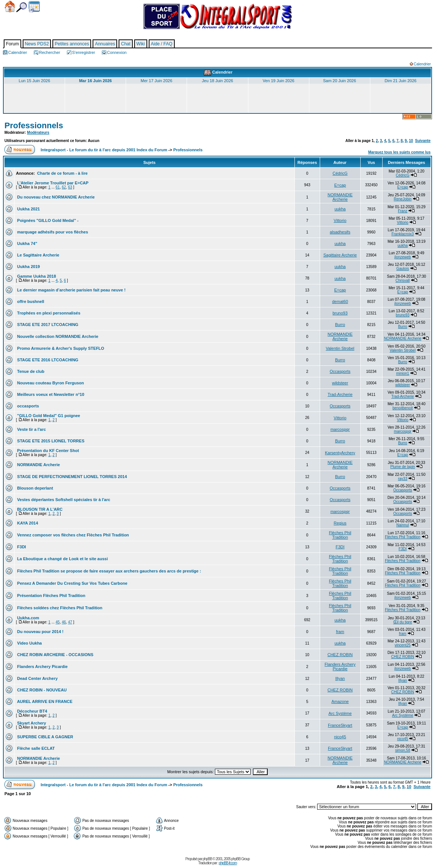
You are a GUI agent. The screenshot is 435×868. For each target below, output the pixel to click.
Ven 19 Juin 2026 (279, 81)
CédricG (340, 173)
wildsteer (340, 383)
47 (70, 622)
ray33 (402, 479)
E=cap (340, 185)
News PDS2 (37, 44)
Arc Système (340, 713)
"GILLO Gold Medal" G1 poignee (48, 416)
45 (58, 622)
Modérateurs (38, 133)
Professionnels (34, 125)
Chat (125, 44)
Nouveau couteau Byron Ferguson (50, 383)
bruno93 (340, 313)
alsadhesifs (340, 232)
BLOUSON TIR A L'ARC (39, 509)
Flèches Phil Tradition (340, 535)
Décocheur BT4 (32, 711)
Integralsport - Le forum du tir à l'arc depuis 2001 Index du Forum (104, 150)
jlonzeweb (403, 257)
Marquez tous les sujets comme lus (399, 152)
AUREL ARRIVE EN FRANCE (44, 701)
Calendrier (34, 7)
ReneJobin (403, 199)
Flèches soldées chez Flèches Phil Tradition (59, 608)
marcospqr (340, 429)
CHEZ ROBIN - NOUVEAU (41, 690)
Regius (340, 523)
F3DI (21, 547)
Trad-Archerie (340, 394)
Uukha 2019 (28, 267)
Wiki (141, 44)
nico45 (340, 737)
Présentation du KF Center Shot (47, 451)
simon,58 (403, 750)
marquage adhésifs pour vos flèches (52, 232)
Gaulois (403, 269)
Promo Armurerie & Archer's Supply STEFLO (60, 348)
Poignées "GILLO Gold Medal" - (47, 220)
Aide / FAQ (162, 44)
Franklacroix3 (403, 234)
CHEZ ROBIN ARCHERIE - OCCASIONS (55, 655)
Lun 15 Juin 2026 (34, 81)
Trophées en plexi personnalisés (48, 313)
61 (58, 187)
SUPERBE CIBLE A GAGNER (45, 737)
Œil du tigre (403, 622)
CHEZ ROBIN (340, 655)
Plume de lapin (403, 467)
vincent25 (403, 645)
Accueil (10, 7)
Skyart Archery (31, 723)
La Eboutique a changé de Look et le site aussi (62, 559)
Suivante (423, 141)
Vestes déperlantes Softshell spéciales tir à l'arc (63, 500)
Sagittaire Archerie (340, 255)
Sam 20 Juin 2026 (340, 81)
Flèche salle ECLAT (35, 748)
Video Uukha (29, 643)
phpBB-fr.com (228, 863)
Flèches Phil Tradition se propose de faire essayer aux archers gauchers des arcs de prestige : (109, 571)
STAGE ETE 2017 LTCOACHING (47, 325)
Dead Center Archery (37, 678)
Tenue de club (30, 371)
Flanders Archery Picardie (42, 667)
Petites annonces (72, 44)
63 (70, 187)
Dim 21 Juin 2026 (401, 81)
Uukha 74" (27, 243)
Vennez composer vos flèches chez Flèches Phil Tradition (72, 535)
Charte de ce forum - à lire (62, 173)
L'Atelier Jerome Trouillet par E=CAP (52, 183)
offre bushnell (30, 301)
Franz (403, 211)
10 (411, 141)
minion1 (402, 373)
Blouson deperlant (35, 488)
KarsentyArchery (340, 453)
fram (340, 632)
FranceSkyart (340, 725)
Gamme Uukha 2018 (36, 276)
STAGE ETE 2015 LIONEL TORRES (50, 441)
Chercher (22, 7)
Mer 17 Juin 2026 (156, 81)
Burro (340, 325)
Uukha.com (28, 618)
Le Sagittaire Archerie (38, 255)
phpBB (207, 859)
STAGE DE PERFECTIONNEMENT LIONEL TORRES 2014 (71, 477)
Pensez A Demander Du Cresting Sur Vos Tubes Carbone (72, 583)
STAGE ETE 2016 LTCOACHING (47, 360)
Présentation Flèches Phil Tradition (51, 596)
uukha (340, 209)
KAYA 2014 (27, 523)
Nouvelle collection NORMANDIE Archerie (57, 336)
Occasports (340, 371)
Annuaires (105, 44)
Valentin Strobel (340, 348)
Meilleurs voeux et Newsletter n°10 (50, 394)
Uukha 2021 (28, 209)
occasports (28, 406)
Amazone (340, 701)
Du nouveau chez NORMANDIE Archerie (55, 197)
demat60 (340, 301)
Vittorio (340, 220)
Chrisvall (403, 280)
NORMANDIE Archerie (340, 197)
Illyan (340, 678)
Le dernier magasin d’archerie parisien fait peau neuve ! (71, 290)
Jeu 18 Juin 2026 (217, 81)
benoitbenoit (403, 408)
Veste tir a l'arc (31, 429)
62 (64, 187)
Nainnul (403, 525)
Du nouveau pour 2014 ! (40, 632)
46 (64, 622)
